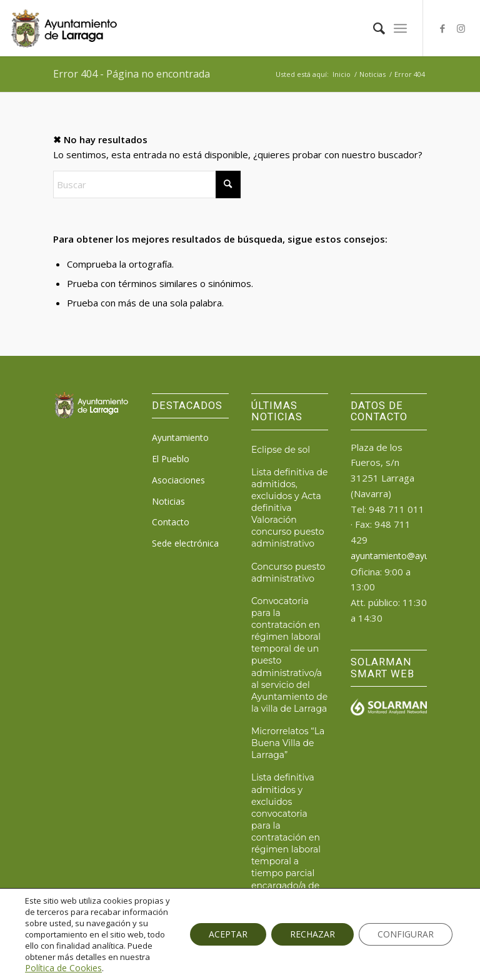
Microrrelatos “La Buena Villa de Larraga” (288, 743)
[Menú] (400, 28)
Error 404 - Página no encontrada (132, 74)
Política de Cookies (63, 968)
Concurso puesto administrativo (288, 573)
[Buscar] (373, 28)
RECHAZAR (312, 934)
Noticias (168, 501)
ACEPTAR (228, 934)
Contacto (171, 522)
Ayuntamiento (180, 437)
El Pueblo (171, 459)
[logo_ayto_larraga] (64, 28)
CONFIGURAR (406, 934)
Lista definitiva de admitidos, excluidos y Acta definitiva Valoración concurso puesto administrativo (289, 508)
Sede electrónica (185, 543)
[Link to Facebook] (442, 28)
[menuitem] (373, 28)
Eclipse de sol (281, 450)
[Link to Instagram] (461, 28)
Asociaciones (178, 480)
